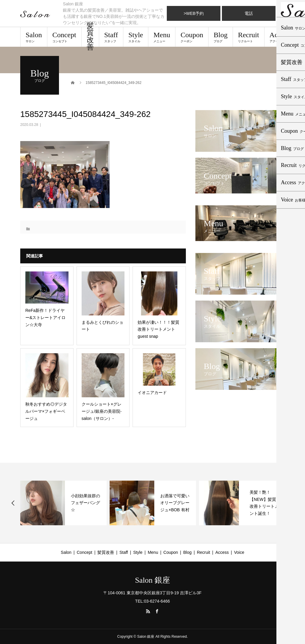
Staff (111, 37)
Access (280, 37)
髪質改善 (90, 37)
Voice (239, 552)
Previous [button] (13, 503)
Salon (34, 37)
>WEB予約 (194, 13)
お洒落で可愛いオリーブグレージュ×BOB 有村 (175, 503)
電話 (249, 13)
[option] (63, 503)
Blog (221, 37)
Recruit (249, 37)
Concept (64, 37)
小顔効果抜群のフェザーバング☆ (85, 503)
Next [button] (292, 503)
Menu (162, 37)
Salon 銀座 (152, 580)
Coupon (192, 37)
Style (136, 37)
